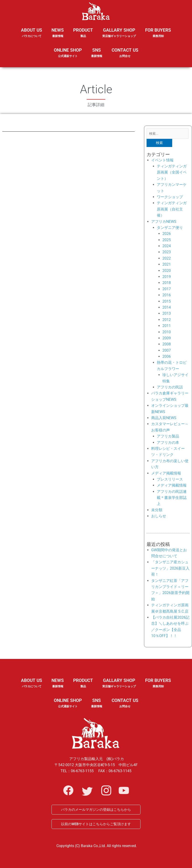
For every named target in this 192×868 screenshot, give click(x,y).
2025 (167, 241)
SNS (97, 56)
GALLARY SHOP (119, 36)
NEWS (58, 36)
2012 (167, 321)
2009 (167, 339)
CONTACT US (125, 53)
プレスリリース (170, 480)
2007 (167, 351)
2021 (167, 265)
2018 (167, 284)
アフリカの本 (168, 443)
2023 (167, 253)
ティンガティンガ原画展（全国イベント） (172, 173)
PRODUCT (83, 36)
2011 (167, 327)
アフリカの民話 (170, 388)
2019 (167, 278)
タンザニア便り (170, 229)
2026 (167, 235)
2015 (167, 302)
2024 (167, 247)
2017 (167, 290)
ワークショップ (170, 198)
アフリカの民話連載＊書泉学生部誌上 (172, 499)
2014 (167, 308)
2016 (167, 296)
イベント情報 (162, 161)
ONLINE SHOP (68, 53)
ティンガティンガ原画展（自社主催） (172, 210)
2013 (167, 314)
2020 (167, 271)
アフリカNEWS (164, 222)
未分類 (157, 511)
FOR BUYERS (158, 33)
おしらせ (159, 517)
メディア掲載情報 (166, 474)
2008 (167, 345)
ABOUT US (32, 36)
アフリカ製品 (168, 437)
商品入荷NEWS (164, 419)
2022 (167, 259)
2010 (167, 333)
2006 (167, 357)
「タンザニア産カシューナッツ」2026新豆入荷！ (170, 569)
